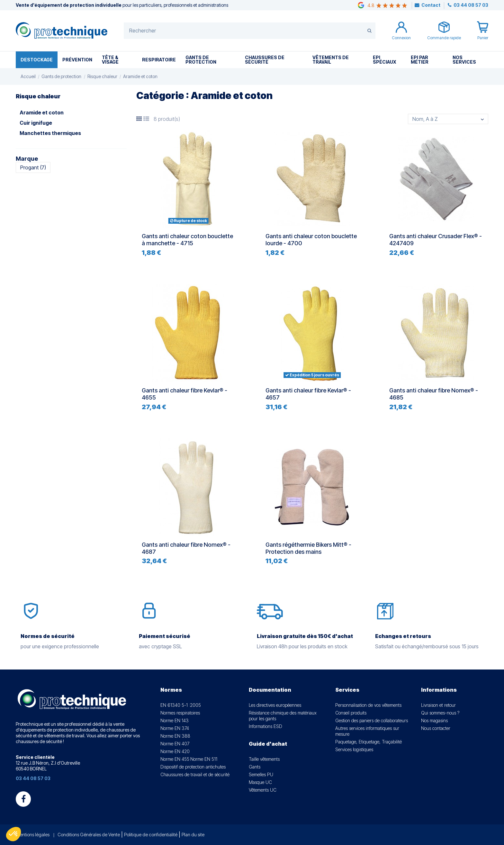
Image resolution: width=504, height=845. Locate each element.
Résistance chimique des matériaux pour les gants (283, 716)
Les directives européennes (275, 705)
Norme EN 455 (175, 759)
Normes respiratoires (180, 713)
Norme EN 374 (175, 728)
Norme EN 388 (175, 736)
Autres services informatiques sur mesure (367, 731)
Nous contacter (436, 728)
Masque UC (260, 782)
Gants (255, 767)
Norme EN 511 (204, 759)
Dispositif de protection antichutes (193, 767)
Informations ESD (265, 726)
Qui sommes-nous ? (440, 713)
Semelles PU (261, 774)
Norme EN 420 (175, 751)
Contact (431, 5)
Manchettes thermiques (50, 133)
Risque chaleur (38, 96)
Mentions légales (33, 835)
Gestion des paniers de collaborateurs (372, 720)
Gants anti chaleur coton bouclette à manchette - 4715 (187, 240)
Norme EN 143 (175, 720)
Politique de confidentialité (151, 835)
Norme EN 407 (175, 744)
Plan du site (193, 835)
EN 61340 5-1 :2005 (181, 705)
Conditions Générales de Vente (89, 835)
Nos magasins (434, 720)
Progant (33, 167)
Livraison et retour (438, 705)
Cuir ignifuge (36, 123)
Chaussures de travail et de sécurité (195, 774)
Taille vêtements (264, 759)
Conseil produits (351, 713)
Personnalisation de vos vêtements (368, 705)
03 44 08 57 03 (470, 5)
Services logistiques (354, 749)
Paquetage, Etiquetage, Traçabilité (369, 742)
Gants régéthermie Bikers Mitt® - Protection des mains (308, 548)
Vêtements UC (263, 790)
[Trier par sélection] (448, 119)
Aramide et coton (42, 112)
